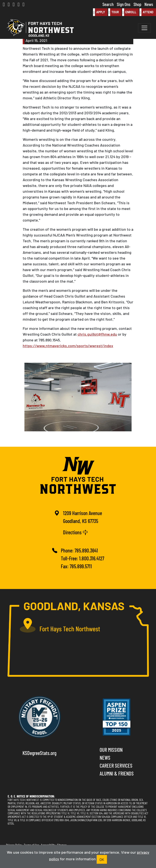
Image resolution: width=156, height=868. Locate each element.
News (149, 4)
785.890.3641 (86, 550)
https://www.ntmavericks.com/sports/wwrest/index (68, 345)
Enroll (129, 12)
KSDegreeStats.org (39, 753)
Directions (76, 532)
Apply (99, 12)
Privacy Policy (14, 845)
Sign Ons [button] (124, 4)
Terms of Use (31, 845)
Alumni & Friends (117, 773)
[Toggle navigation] (144, 28)
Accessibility (48, 845)
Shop (137, 4)
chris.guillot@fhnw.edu (97, 334)
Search (108, 4)
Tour (114, 12)
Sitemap (62, 845)
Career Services (116, 765)
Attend (146, 12)
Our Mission (111, 750)
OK (102, 859)
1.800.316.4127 (92, 558)
